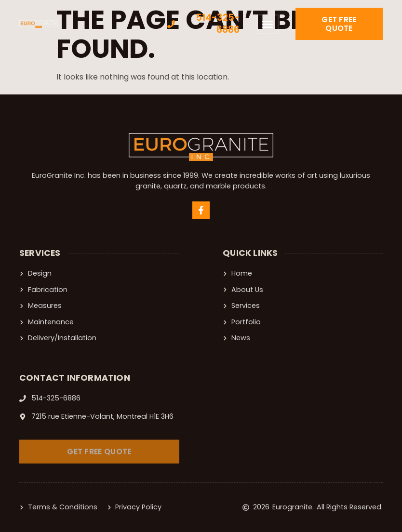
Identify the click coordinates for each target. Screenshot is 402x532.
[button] (268, 24)
